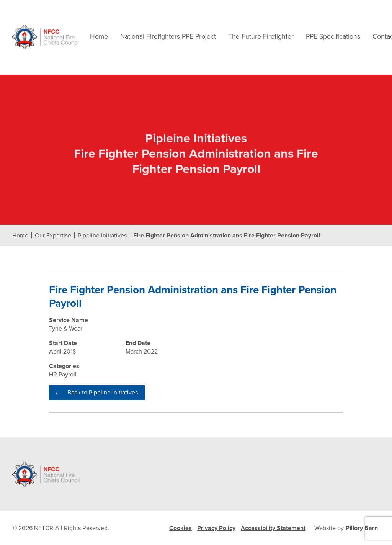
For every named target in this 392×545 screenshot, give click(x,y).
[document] (196, 256)
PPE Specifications (333, 37)
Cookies (180, 528)
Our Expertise (53, 236)
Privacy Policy (216, 528)
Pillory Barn (362, 528)
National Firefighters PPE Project (168, 37)
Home (99, 37)
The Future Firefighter (261, 37)
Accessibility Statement (273, 528)
